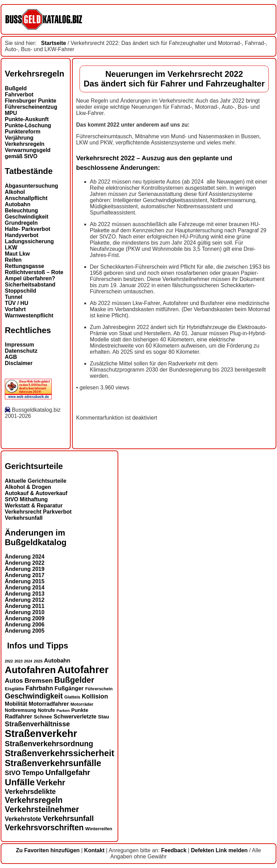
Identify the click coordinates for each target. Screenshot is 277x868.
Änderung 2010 (25, 612)
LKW (11, 248)
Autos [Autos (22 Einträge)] (14, 681)
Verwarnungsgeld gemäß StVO (28, 153)
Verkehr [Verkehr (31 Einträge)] (51, 783)
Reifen (13, 260)
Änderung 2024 (25, 557)
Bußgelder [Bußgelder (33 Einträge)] (74, 680)
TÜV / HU (16, 303)
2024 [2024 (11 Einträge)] (28, 661)
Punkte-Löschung (28, 125)
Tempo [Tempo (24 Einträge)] (33, 773)
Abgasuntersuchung (32, 186)
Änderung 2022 (25, 563)
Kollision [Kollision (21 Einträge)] (95, 696)
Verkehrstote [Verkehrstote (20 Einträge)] (23, 819)
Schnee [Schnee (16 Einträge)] (43, 717)
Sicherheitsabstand (30, 285)
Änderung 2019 (25, 569)
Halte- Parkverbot (28, 229)
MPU (11, 113)
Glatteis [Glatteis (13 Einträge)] (72, 697)
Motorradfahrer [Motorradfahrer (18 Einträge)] (49, 704)
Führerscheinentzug (31, 107)
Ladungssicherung (29, 241)
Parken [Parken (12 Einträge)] (63, 711)
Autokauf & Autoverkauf (36, 493)
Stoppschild (21, 291)
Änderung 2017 (25, 575)
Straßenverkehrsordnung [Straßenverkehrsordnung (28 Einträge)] (49, 744)
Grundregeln (21, 223)
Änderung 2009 (25, 618)
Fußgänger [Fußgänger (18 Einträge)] (69, 688)
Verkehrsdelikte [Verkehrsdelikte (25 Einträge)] (30, 791)
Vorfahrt (15, 309)
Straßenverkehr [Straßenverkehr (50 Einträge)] (41, 734)
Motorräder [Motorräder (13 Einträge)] (82, 704)
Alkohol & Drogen (28, 487)
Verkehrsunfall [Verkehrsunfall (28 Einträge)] (68, 818)
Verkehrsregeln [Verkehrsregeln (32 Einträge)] (34, 800)
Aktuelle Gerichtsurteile (36, 481)
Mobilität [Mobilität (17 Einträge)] (16, 704)
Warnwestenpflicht (29, 315)
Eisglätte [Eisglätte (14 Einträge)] (14, 689)
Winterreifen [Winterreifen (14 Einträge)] (99, 829)
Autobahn (18, 204)
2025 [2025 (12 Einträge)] (38, 661)
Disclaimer (19, 363)
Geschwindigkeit (27, 217)
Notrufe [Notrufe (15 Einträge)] (46, 710)
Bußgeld (16, 88)
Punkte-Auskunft (27, 119)
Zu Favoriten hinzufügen (48, 850)
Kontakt (94, 850)
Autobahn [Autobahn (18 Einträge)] (57, 660)
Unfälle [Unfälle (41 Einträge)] (20, 782)
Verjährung (19, 138)
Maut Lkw (17, 254)
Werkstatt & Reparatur (34, 506)
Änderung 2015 (25, 581)
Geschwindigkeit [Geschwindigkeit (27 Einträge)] (34, 696)
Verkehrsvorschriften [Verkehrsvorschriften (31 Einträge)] (44, 828)
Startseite (54, 43)
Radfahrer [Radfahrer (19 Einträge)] (19, 717)
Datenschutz (21, 351)
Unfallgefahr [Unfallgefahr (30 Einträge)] (68, 772)
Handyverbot (22, 235)
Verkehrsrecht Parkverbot (38, 512)
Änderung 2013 (25, 594)
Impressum (19, 345)
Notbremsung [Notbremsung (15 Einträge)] (21, 710)
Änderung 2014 (25, 588)
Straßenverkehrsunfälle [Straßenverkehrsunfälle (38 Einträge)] (53, 763)
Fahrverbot (19, 95)
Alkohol (15, 192)
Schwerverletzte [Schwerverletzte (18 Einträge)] (75, 716)
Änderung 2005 (25, 631)
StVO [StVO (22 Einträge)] (13, 773)
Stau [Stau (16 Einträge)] (104, 717)
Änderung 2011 (25, 606)
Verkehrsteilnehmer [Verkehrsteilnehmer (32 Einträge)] (42, 809)
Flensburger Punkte (31, 101)
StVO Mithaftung (26, 499)
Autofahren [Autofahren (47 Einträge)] (30, 670)
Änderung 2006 (25, 625)
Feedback (174, 850)
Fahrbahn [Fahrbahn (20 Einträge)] (39, 688)
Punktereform (23, 132)
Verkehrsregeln (25, 144)
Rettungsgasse (25, 266)
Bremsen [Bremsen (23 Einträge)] (38, 681)
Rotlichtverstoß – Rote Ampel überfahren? (34, 275)
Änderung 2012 (25, 600)
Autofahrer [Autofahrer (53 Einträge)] (83, 670)
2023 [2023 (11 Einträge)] (19, 661)
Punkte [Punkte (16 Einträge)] (80, 710)
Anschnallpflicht (26, 198)
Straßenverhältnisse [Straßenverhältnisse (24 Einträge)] (37, 724)
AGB (11, 357)
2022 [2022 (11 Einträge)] (9, 661)
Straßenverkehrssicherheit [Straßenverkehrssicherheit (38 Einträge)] (59, 753)
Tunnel (14, 297)
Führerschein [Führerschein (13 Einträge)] (99, 689)
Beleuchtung (21, 210)
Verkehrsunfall (24, 518)
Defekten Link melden (219, 850)
